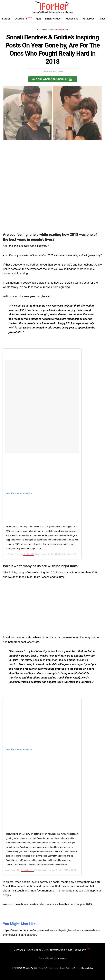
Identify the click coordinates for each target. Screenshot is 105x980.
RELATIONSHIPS (34, 950)
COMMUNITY (80, 950)
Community (21, 19)
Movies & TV (72, 19)
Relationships (48, 30)
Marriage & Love (62, 30)
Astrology (88, 19)
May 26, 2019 (58, 71)
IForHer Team (47, 71)
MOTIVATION (19, 950)
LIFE (46, 950)
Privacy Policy (88, 968)
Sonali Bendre (27, 870)
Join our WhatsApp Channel (53, 79)
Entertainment (53, 19)
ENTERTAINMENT (58, 950)
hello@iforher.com (58, 958)
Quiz (39, 19)
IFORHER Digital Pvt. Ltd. (28, 968)
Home (39, 30)
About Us (77, 968)
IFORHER (6, 19)
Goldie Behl (29, 554)
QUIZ (70, 950)
